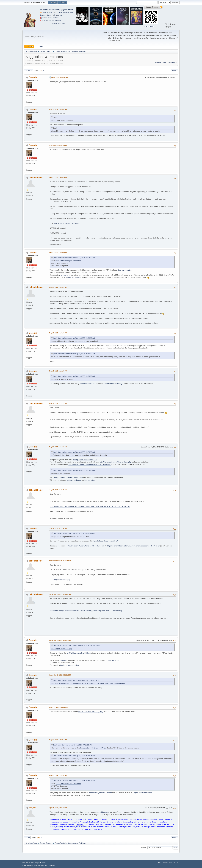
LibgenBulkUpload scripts (143, 793)
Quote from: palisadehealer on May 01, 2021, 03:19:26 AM (74, 338)
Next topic (172, 63)
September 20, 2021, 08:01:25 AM (60, 594)
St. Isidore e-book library (50, 10)
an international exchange (113, 384)
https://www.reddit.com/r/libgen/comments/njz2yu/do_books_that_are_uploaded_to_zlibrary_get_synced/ (90, 506)
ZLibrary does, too (125, 270)
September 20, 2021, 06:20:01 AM (60, 561)
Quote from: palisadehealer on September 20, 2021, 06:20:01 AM (76, 646)
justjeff (32, 808)
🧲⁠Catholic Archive (46, 18)
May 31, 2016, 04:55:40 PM (60, 77)
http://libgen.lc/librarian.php (60, 580)
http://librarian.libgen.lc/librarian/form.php (116, 462)
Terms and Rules (167, 863)
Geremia (33, 77)
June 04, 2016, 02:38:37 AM (58, 145)
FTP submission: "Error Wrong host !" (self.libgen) (85, 546)
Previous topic (160, 63)
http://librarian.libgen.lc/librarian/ (67, 223)
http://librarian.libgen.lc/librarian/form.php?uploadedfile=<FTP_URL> (134, 546)
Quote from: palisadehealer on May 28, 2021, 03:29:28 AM (74, 452)
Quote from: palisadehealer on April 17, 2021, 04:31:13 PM (74, 258)
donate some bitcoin (74, 277)
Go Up (27, 838)
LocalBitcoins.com (86, 384)
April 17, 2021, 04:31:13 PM (58, 178)
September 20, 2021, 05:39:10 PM (60, 640)
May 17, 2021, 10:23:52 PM (58, 371)
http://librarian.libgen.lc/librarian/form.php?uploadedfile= (90, 464)
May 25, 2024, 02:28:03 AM (58, 775)
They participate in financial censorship (68, 478)
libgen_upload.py (113, 660)
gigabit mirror (67, 10)
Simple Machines (40, 863)
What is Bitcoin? (149, 26)
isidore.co (64, 275)
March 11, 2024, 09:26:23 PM (59, 707)
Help (159, 863)
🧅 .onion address (46, 12)
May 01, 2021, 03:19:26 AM (58, 287)
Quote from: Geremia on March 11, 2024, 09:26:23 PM (73, 745)
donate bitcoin (91, 480)
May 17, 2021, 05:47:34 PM (58, 333)
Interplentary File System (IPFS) (91, 712)
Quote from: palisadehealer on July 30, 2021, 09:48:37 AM (74, 534)
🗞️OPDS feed (58, 12)
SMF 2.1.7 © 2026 (28, 863)
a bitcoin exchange (74, 480)
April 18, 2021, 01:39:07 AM (58, 253)
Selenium (63, 660)
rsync (72, 12)
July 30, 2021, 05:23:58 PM (58, 528)
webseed (66, 12)
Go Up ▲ (177, 863)
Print (175, 70)
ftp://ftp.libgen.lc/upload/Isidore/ (85, 460)
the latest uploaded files (69, 665)
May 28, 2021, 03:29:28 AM (58, 403)
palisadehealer (36, 178)
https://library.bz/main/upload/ (100, 793)
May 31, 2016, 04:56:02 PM (58, 110)
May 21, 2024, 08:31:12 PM (58, 740)
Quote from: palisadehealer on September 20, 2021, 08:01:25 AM (76, 680)
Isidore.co (104, 812)
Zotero (42, 15)
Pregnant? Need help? (58, 23)
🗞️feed (55, 15)
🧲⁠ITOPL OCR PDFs (47, 21)
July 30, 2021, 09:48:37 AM (58, 490)
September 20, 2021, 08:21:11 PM (60, 675)
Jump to (144, 848)
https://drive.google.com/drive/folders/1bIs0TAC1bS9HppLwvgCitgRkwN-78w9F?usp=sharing (86, 611)
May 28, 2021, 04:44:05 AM (58, 447)
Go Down (29, 70)
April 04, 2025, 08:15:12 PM (58, 808)
